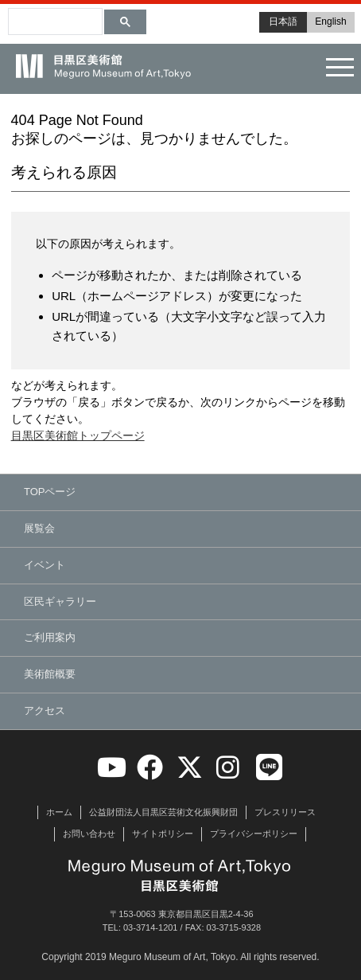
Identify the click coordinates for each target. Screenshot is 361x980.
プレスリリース (285, 812)
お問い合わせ (89, 834)
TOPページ (50, 492)
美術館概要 (50, 674)
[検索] (32, 14)
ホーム (59, 812)
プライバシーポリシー (254, 834)
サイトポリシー (163, 834)
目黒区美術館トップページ (78, 435)
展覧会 (39, 528)
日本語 (283, 21)
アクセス (45, 711)
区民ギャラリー (60, 601)
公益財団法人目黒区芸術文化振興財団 (163, 812)
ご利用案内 (50, 637)
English (330, 21)
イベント (45, 565)
